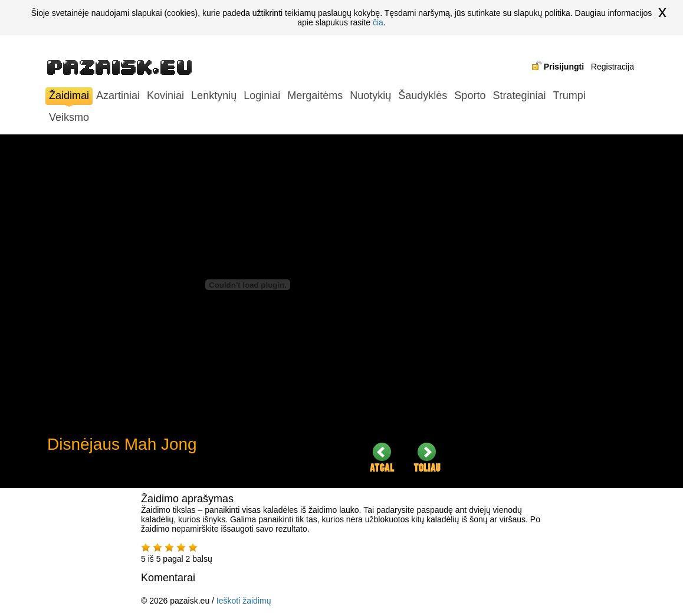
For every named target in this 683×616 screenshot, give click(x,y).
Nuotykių (370, 95)
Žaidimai (69, 97)
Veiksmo (69, 117)
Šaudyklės (423, 95)
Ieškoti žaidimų (244, 601)
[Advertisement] (549, 311)
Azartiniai (118, 95)
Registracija (613, 67)
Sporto (470, 95)
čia (378, 22)
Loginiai (262, 95)
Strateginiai (519, 95)
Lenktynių (214, 95)
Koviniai (165, 95)
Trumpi (569, 95)
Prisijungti (564, 67)
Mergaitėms (315, 95)
